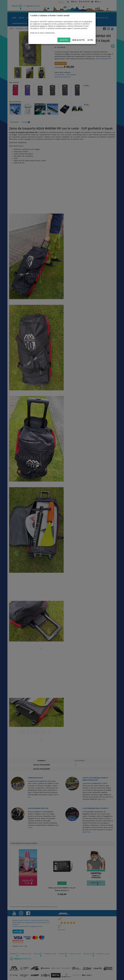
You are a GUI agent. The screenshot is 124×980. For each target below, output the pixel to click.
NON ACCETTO (78, 40)
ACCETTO (64, 40)
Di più (90, 40)
